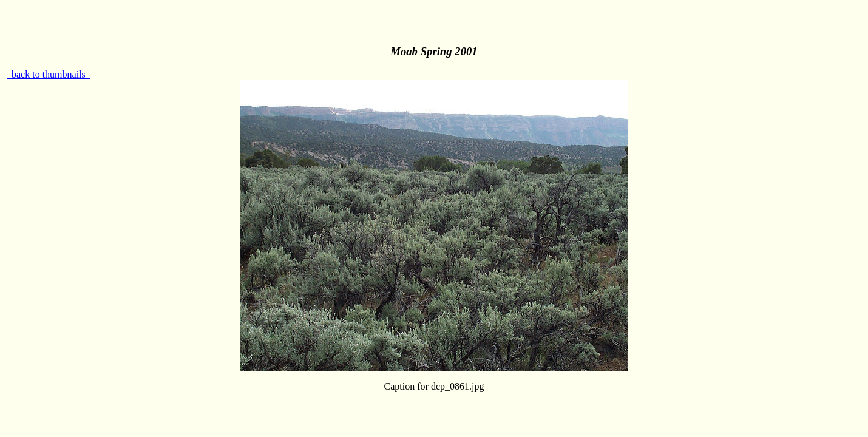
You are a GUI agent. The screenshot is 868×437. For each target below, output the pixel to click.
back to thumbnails (49, 74)
